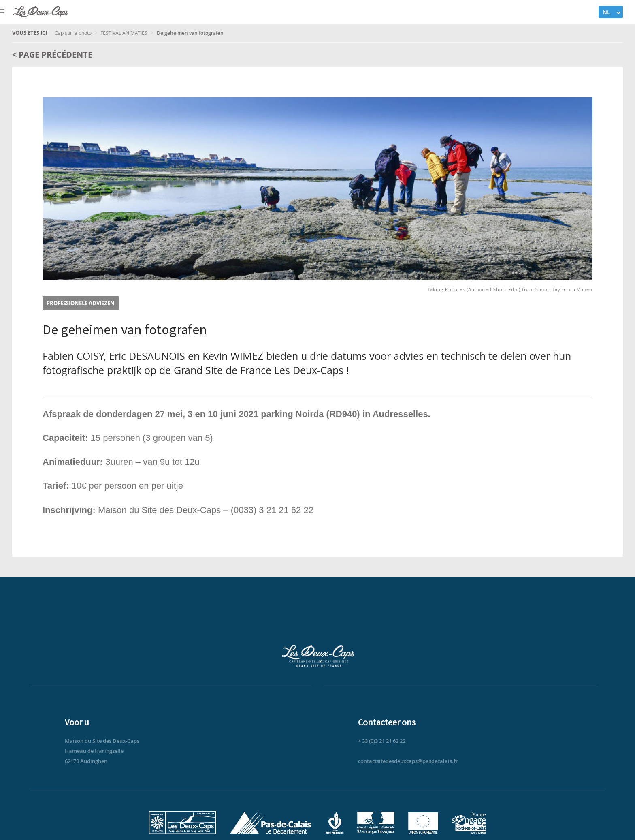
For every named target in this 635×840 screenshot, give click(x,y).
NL (606, 12)
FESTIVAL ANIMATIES (125, 33)
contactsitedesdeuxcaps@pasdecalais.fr (408, 761)
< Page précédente (52, 55)
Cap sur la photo (74, 33)
